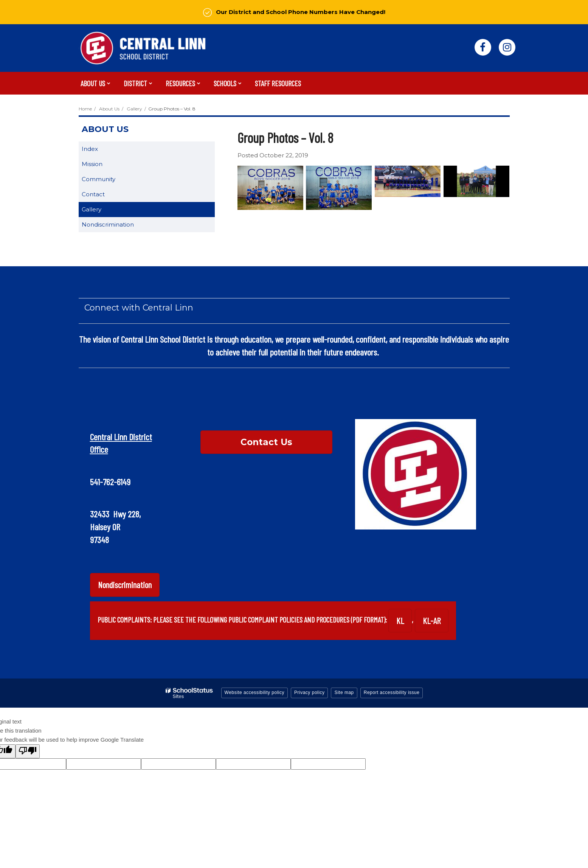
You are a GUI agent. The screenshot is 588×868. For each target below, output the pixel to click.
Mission (92, 164)
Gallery (134, 109)
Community (99, 179)
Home (85, 109)
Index (90, 149)
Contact (93, 194)
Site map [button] (344, 693)
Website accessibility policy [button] (255, 693)
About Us (109, 109)
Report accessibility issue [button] (392, 693)
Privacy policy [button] (309, 693)
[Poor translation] (28, 751)
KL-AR (432, 621)
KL (400, 621)
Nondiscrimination (108, 224)
